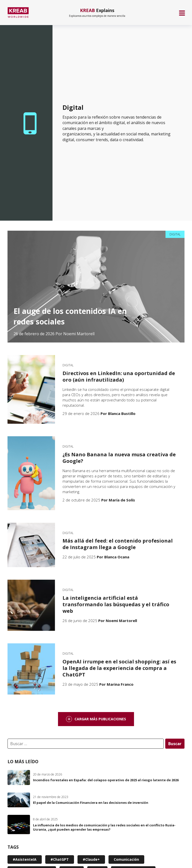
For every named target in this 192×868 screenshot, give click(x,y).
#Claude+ (91, 859)
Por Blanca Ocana (113, 557)
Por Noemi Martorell (75, 334)
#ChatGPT (60, 859)
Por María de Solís (118, 500)
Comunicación (126, 859)
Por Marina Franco (116, 684)
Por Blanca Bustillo (118, 413)
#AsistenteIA (25, 859)
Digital (175, 234)
